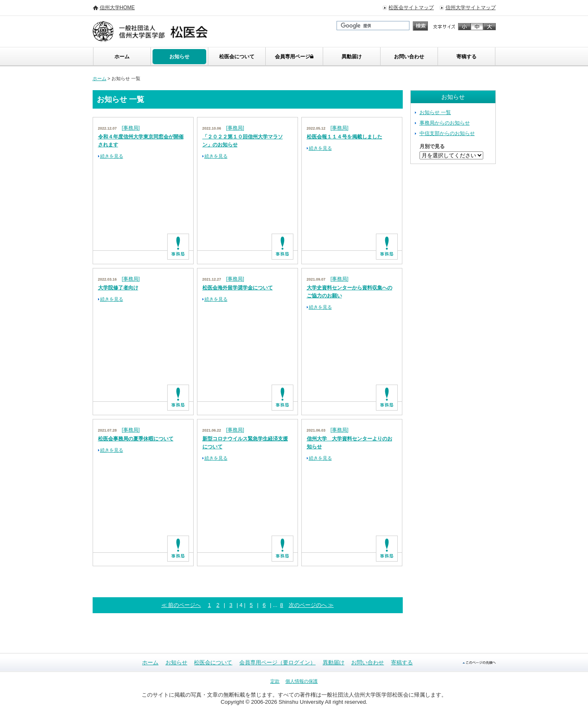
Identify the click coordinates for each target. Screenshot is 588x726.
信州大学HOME (117, 8)
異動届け (352, 57)
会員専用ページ (294, 57)
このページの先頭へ (479, 663)
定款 (275, 681)
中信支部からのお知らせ (447, 133)
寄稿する (466, 57)
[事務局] (131, 128)
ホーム (122, 57)
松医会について (237, 57)
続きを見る (112, 156)
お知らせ (179, 57)
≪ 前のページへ (181, 605)
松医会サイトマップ (411, 8)
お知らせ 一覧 (435, 112)
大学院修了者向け (118, 288)
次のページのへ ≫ (311, 605)
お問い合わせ (409, 57)
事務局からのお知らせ (445, 123)
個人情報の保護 (302, 681)
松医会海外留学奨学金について (238, 288)
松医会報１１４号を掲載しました (345, 137)
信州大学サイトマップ (471, 8)
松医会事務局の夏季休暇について (136, 439)
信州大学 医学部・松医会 (160, 31)
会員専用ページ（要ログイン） (277, 662)
